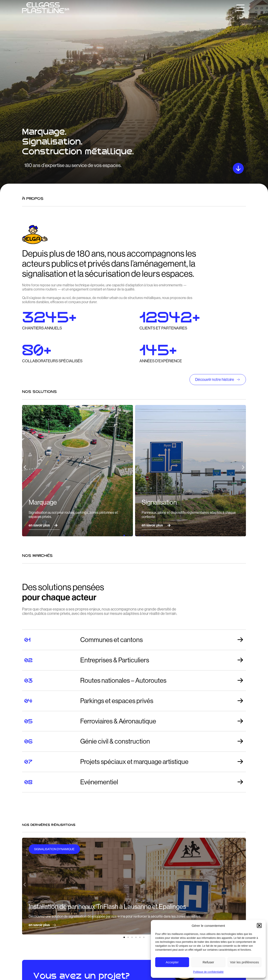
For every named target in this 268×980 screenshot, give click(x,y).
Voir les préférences (245, 962)
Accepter (172, 962)
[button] (259, 925)
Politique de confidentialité (208, 972)
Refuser (208, 962)
